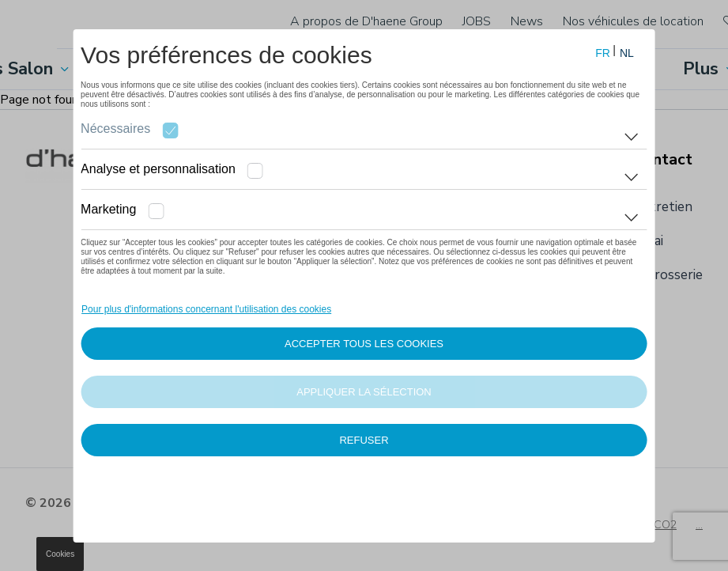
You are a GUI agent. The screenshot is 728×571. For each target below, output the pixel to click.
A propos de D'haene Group (366, 21)
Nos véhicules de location (633, 21)
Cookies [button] (60, 554)
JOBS (477, 21)
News (527, 21)
